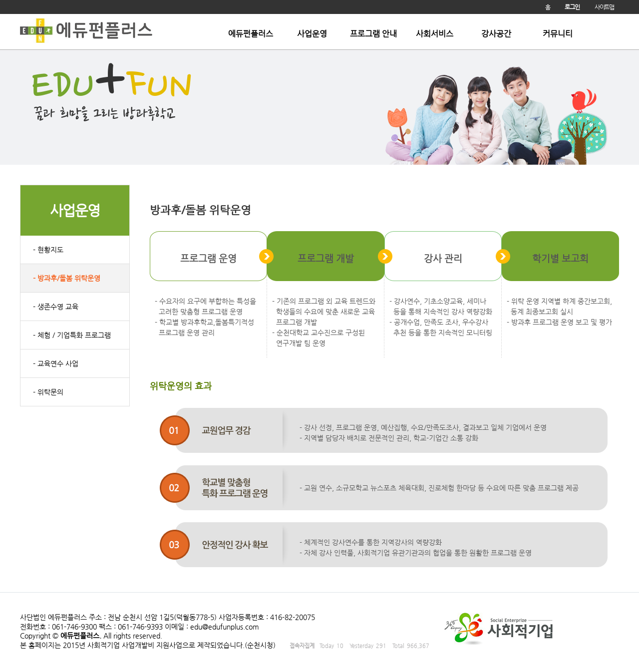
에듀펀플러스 (251, 34)
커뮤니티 (558, 34)
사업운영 (312, 34)
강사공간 (496, 34)
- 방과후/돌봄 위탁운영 (67, 278)
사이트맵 (604, 7)
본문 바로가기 (0, 14)
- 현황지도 (48, 250)
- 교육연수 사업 (56, 363)
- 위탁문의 (48, 392)
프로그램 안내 (373, 34)
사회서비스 (435, 34)
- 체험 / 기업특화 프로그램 (72, 335)
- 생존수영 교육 (56, 307)
